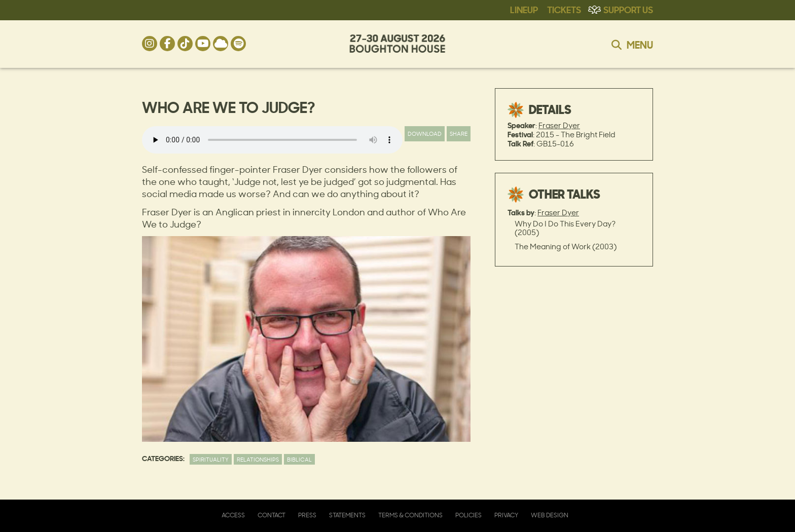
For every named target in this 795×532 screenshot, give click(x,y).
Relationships (258, 459)
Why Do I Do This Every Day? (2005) (565, 228)
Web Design (550, 515)
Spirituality (211, 459)
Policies (468, 515)
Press (307, 515)
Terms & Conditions (410, 515)
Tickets (564, 9)
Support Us (628, 9)
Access (233, 515)
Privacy (506, 515)
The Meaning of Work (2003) (566, 246)
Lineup (524, 9)
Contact (272, 515)
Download (425, 134)
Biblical (299, 459)
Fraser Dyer (559, 125)
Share (459, 134)
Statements (347, 515)
